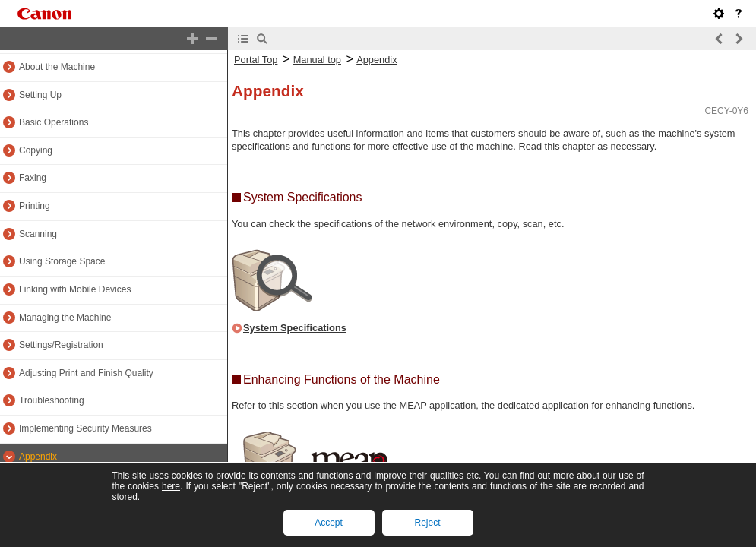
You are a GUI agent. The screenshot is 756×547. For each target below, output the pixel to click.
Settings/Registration (61, 345)
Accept (329, 523)
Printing (35, 206)
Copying (36, 150)
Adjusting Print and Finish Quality (86, 373)
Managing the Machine (65, 318)
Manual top (317, 60)
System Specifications (295, 328)
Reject (427, 523)
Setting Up (40, 95)
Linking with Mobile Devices (75, 289)
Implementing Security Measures (85, 428)
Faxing (33, 178)
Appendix (38, 457)
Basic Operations (54, 122)
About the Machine (57, 67)
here (171, 486)
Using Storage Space (62, 261)
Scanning (38, 234)
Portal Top (256, 60)
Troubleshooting (52, 400)
